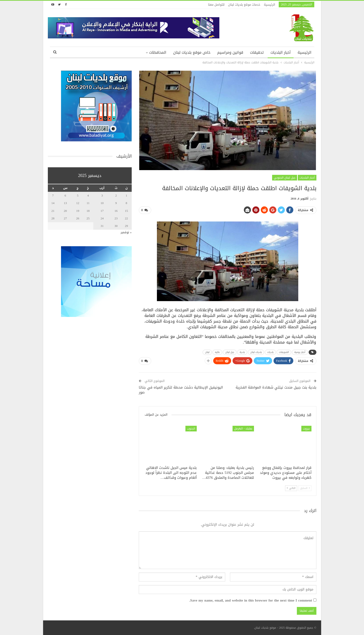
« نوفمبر (126, 232)
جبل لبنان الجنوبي (285, 178)
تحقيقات (257, 52)
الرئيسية (270, 5)
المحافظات (158, 52)
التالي (291, 488)
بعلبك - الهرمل (243, 429)
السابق (305, 488)
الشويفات (284, 352)
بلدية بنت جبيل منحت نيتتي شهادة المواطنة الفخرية (276, 387)
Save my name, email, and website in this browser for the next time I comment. (251, 601)
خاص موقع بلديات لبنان (192, 52)
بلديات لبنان (256, 352)
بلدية (242, 352)
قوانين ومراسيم (230, 52)
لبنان (207, 352)
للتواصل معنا (216, 5)
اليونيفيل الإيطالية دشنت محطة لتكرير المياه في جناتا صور (181, 390)
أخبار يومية (300, 352)
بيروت (306, 429)
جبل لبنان (230, 352)
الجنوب (191, 429)
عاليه (217, 352)
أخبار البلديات (281, 52)
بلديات (270, 352)
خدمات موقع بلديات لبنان (244, 5)
